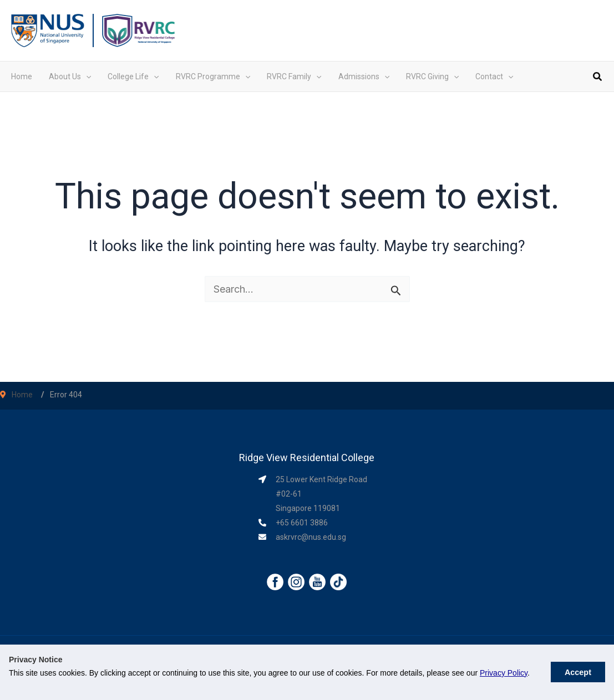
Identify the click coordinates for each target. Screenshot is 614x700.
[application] (86, 76)
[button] (598, 78)
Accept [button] (578, 672)
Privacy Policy (504, 673)
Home (22, 395)
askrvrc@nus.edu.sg (311, 537)
